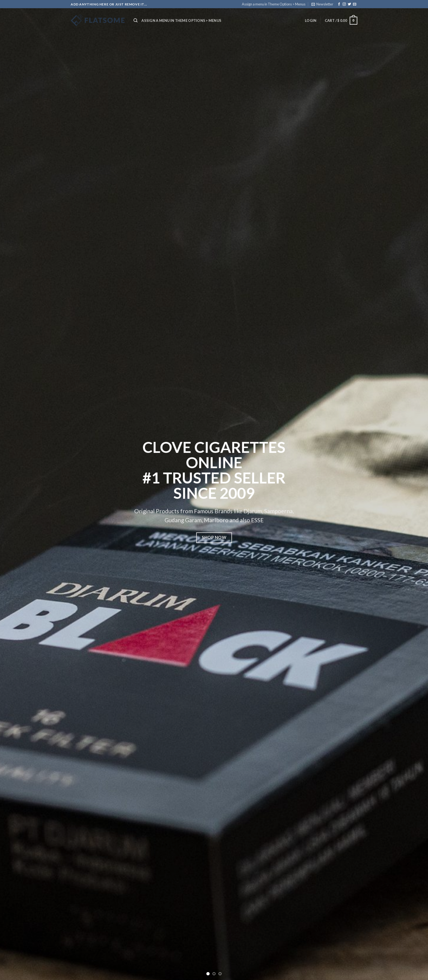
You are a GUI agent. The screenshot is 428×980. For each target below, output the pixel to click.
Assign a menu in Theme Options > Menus (274, 4)
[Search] (136, 20)
